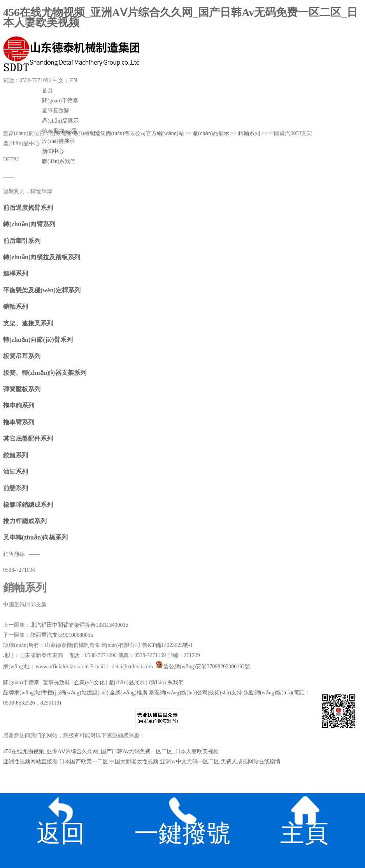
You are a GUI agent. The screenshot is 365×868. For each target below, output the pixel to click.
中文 (58, 80)
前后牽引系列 (22, 241)
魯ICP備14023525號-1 (168, 645)
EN (74, 80)
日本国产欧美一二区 (84, 762)
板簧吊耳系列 (22, 356)
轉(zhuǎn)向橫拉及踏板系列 (42, 257)
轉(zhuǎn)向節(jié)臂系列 (38, 340)
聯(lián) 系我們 (166, 683)
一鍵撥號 (182, 817)
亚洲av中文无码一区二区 (190, 762)
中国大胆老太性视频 (134, 762)
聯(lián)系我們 (59, 161)
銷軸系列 (249, 133)
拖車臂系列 (19, 422)
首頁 (47, 90)
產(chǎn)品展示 (60, 121)
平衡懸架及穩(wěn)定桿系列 (42, 290)
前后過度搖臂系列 (28, 208)
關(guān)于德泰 (60, 101)
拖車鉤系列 (19, 405)
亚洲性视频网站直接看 (30, 762)
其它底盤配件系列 (28, 438)
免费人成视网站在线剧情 (251, 762)
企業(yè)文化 (89, 683)
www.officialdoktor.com (63, 667)
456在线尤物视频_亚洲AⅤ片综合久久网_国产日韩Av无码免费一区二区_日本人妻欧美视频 (180, 17)
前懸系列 (16, 488)
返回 (61, 817)
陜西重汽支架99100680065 (62, 635)
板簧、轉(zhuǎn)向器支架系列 (45, 373)
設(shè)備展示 (58, 141)
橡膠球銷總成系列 (28, 505)
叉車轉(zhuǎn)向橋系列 (35, 537)
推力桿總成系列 (25, 521)
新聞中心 (53, 151)
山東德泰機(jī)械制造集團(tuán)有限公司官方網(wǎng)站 (117, 133)
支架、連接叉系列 (28, 323)
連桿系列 (16, 273)
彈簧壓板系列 (22, 389)
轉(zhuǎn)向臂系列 (29, 224)
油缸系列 (16, 472)
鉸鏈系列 (16, 455)
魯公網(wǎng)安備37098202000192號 (202, 667)
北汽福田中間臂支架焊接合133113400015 (79, 625)
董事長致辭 (56, 111)
